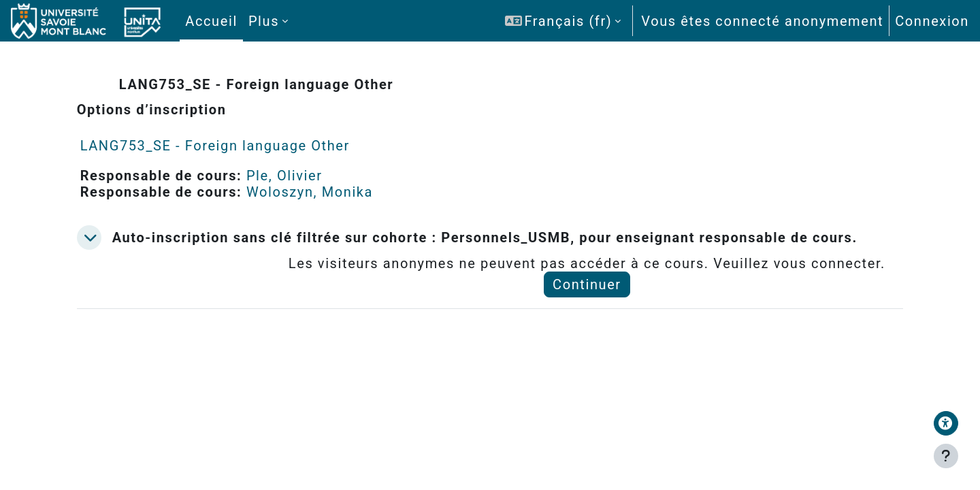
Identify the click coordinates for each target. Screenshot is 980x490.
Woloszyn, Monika (327, 192)
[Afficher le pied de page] (946, 456)
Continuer (592, 301)
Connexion (932, 21)
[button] (563, 21)
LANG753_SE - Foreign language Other (232, 146)
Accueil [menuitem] (211, 21)
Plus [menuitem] (264, 21)
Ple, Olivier (301, 176)
